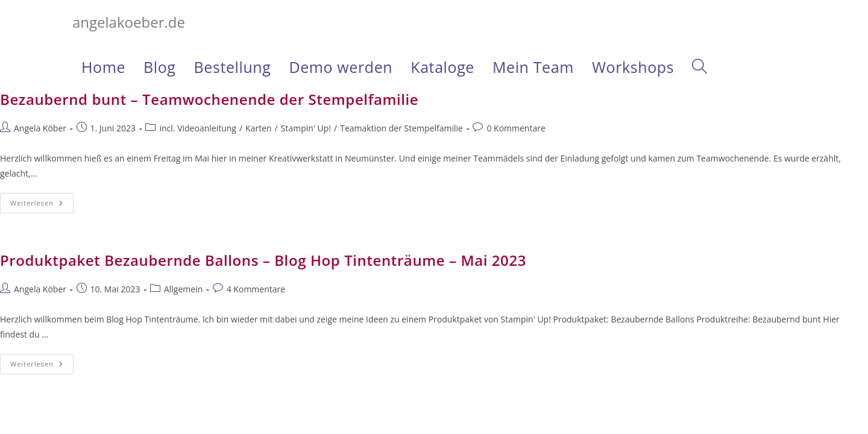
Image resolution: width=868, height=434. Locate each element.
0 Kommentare (516, 128)
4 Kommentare (256, 289)
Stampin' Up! (306, 128)
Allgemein (183, 289)
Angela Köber (40, 128)
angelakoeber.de (129, 22)
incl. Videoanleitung (197, 128)
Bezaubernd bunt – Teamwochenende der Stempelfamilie (209, 99)
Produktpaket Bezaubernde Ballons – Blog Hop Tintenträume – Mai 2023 (263, 260)
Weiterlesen (42, 205)
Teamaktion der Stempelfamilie (401, 128)
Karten (259, 128)
